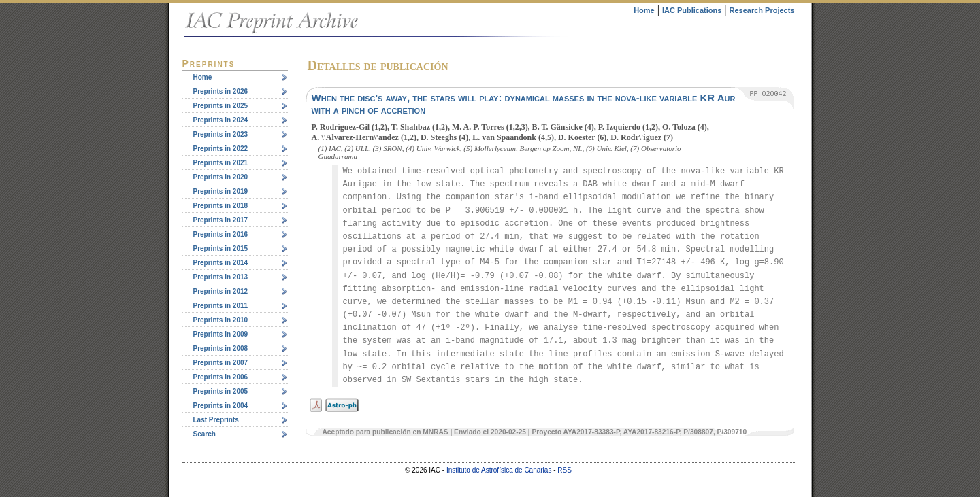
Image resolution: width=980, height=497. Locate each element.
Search (205, 434)
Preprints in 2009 (221, 334)
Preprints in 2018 (221, 206)
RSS (565, 470)
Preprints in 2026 (221, 91)
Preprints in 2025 (221, 106)
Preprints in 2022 (221, 149)
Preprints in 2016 (221, 234)
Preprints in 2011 (221, 306)
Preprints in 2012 (221, 291)
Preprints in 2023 (221, 134)
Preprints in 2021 (221, 163)
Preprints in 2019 (221, 191)
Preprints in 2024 (221, 120)
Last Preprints (216, 420)
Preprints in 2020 (221, 177)
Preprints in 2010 (221, 320)
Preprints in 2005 (221, 391)
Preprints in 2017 (221, 220)
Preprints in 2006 (221, 377)
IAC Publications (692, 10)
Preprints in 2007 (221, 363)
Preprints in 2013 (221, 277)
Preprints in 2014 (221, 263)
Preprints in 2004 (221, 406)
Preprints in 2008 (221, 348)
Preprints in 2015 (221, 248)
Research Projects (762, 10)
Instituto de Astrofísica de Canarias (499, 470)
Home (644, 10)
